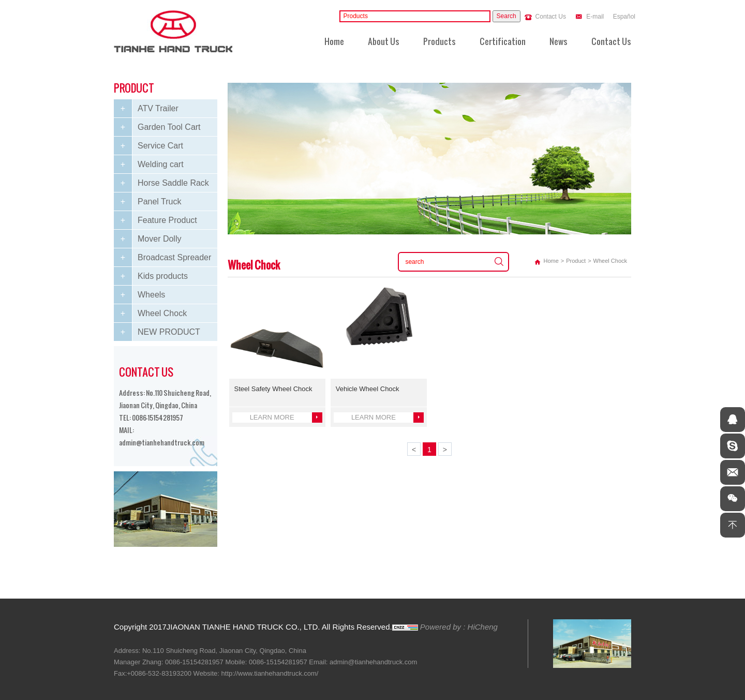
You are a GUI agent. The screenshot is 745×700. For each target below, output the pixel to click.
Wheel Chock (162, 313)
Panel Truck (159, 202)
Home (334, 38)
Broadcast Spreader (174, 257)
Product (576, 261)
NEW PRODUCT (169, 332)
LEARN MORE (272, 417)
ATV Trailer (158, 108)
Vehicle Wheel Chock (368, 389)
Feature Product (167, 220)
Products (439, 38)
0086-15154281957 (158, 414)
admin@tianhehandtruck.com (162, 439)
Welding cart (161, 164)
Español (624, 17)
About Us (384, 38)
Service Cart (160, 146)
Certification (503, 38)
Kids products (163, 276)
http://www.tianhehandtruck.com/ (270, 673)
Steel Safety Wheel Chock (273, 389)
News (558, 38)
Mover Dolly (159, 239)
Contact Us (551, 17)
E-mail (595, 17)
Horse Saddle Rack (173, 183)
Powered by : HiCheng (459, 627)
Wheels (151, 295)
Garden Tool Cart (169, 127)
